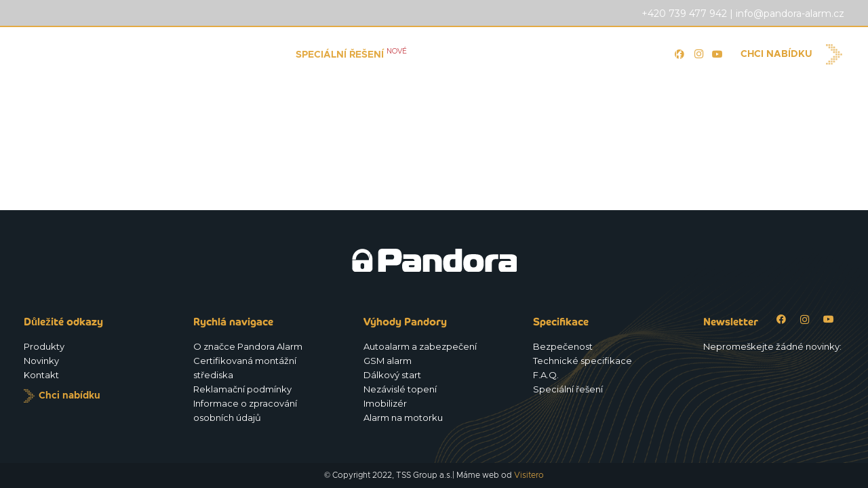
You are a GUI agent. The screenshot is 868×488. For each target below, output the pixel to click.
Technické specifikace (583, 361)
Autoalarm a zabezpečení (420, 346)
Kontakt (41, 375)
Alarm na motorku (403, 418)
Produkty (44, 346)
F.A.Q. (546, 375)
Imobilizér (385, 403)
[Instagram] (805, 320)
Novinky (41, 361)
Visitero (529, 475)
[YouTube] (717, 54)
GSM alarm (388, 361)
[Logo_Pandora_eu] (96, 54)
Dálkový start (392, 375)
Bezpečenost (563, 346)
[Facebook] (781, 320)
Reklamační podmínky (242, 389)
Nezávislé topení (400, 389)
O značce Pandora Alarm (248, 346)
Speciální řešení (568, 389)
